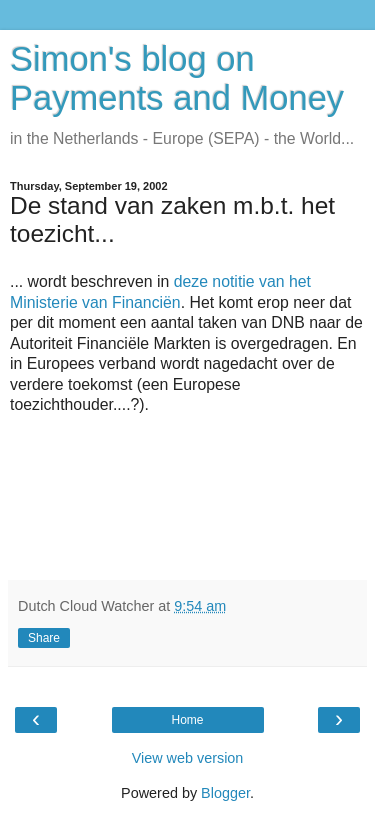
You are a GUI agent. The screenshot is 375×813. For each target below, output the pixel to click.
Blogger (225, 793)
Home (187, 720)
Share (44, 638)
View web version (188, 758)
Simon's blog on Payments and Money (177, 78)
